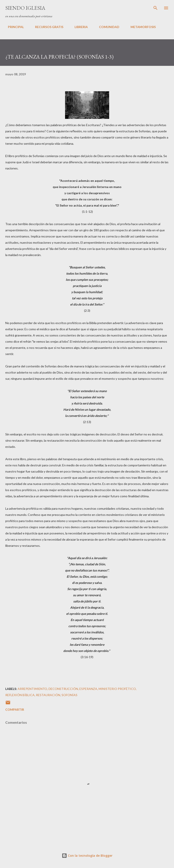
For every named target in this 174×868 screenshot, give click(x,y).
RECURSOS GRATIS (47, 27)
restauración (48, 695)
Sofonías (69, 695)
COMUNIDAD (107, 27)
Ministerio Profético (117, 689)
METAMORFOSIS (140, 27)
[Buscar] (155, 8)
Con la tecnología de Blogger (87, 856)
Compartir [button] (15, 709)
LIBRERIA (79, 27)
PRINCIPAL (13, 27)
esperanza (88, 689)
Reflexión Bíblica (20, 695)
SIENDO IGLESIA (25, 8)
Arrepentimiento (32, 689)
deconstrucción (63, 689)
